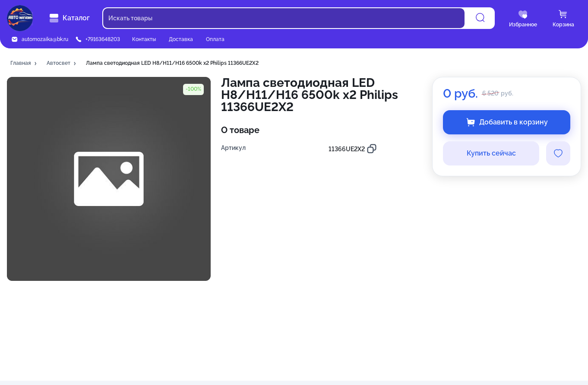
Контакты (144, 39)
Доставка (181, 39)
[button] (24, 64)
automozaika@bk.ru (45, 39)
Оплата (215, 39)
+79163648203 (103, 39)
